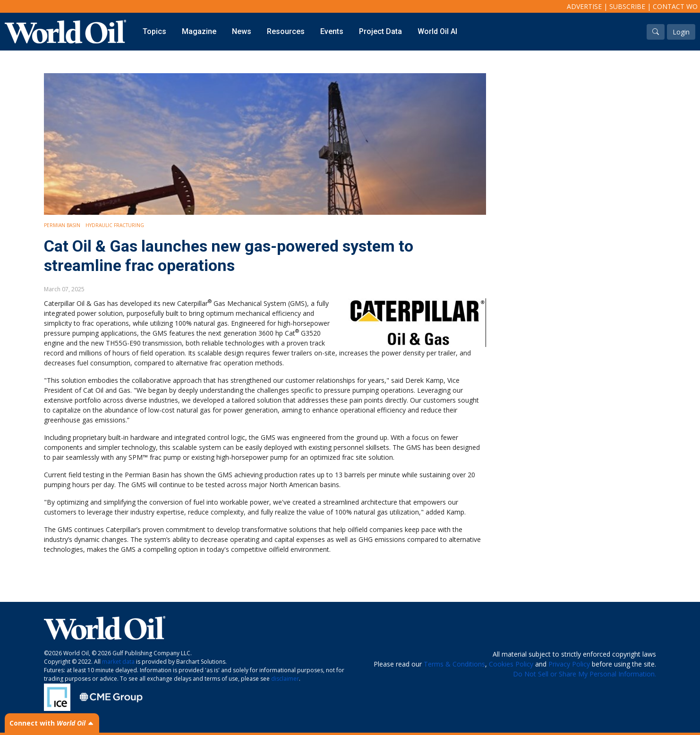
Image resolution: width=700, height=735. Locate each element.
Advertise (584, 6)
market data (118, 662)
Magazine (199, 31)
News (242, 31)
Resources (286, 31)
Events (332, 31)
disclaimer (285, 679)
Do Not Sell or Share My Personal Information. (585, 674)
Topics (154, 31)
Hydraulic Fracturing (115, 225)
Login (681, 32)
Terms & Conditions (454, 664)
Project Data (380, 31)
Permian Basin (62, 225)
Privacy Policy (569, 664)
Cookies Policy (511, 664)
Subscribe (627, 6)
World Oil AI (437, 31)
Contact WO (675, 6)
